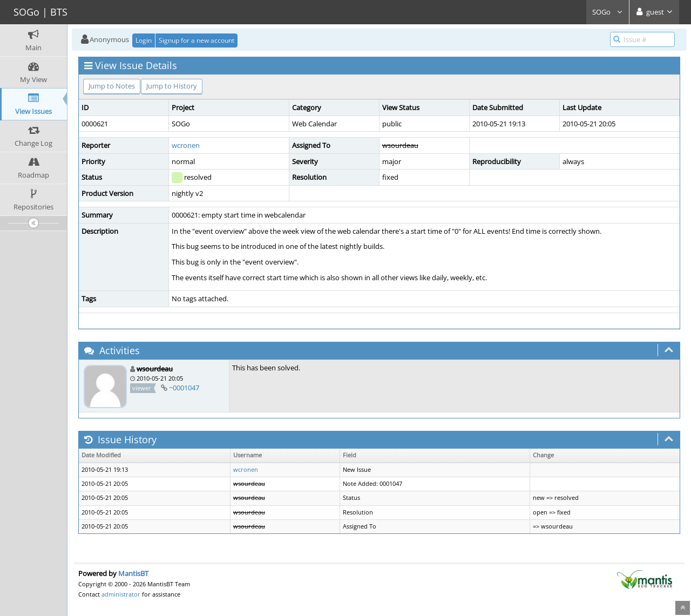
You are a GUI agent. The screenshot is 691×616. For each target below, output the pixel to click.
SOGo (608, 12)
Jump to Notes (112, 86)
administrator (121, 594)
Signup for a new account (197, 40)
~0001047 (184, 388)
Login (144, 40)
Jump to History (172, 86)
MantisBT (133, 573)
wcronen (186, 145)
